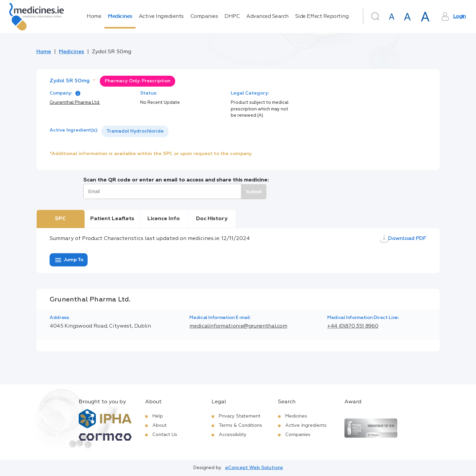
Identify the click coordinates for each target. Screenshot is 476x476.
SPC (60, 219)
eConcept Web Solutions (254, 468)
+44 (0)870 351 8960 (353, 326)
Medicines (120, 17)
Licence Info (164, 219)
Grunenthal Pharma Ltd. (75, 103)
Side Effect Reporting (322, 17)
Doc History (212, 219)
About (159, 425)
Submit (254, 192)
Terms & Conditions (240, 425)
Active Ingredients (161, 17)
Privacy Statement (240, 416)
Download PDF (403, 239)
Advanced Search (267, 17)
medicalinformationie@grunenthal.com (238, 326)
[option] (135, 131)
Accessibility (233, 435)
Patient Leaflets (112, 219)
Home (94, 17)
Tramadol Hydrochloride (135, 131)
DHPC (232, 17)
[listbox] (135, 131)
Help (158, 416)
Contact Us (165, 435)
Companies (204, 17)
